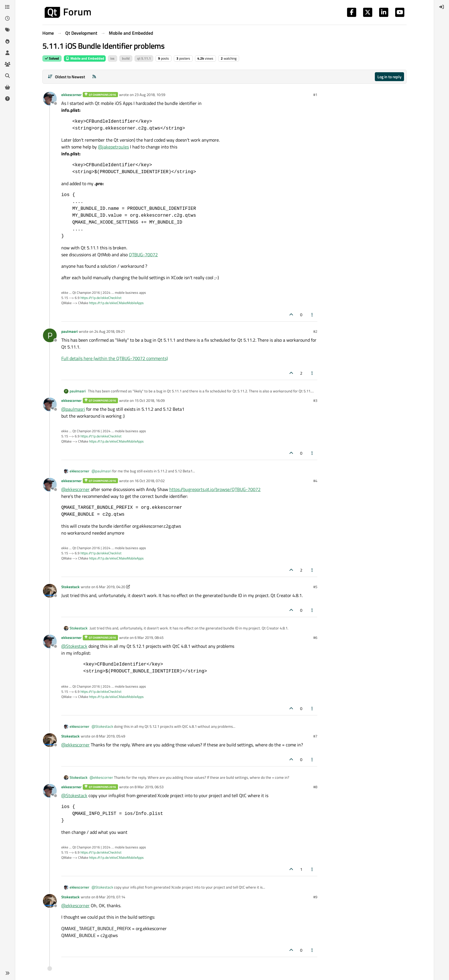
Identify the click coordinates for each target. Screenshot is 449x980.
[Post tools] (312, 315)
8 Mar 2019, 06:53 (149, 787)
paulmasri (69, 331)
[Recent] (7, 18)
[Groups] (7, 64)
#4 (315, 481)
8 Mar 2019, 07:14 (111, 897)
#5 (315, 587)
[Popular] (7, 41)
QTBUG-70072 (143, 255)
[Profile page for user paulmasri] (50, 335)
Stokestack (70, 587)
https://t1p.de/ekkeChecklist (101, 298)
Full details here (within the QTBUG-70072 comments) (115, 358)
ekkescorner (71, 95)
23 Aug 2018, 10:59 (150, 95)
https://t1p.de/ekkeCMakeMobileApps (116, 303)
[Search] (7, 76)
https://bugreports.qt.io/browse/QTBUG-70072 (215, 489)
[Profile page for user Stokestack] (50, 591)
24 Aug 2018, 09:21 (110, 331)
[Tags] (7, 30)
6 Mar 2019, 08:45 (149, 637)
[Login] (442, 7)
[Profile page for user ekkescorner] (50, 99)
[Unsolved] (7, 99)
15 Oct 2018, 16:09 (150, 400)
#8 (315, 787)
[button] (7, 973)
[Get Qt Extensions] (7, 87)
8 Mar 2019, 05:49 (111, 736)
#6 (315, 637)
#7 (315, 736)
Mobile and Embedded (85, 58)
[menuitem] (442, 7)
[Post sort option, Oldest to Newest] (66, 77)
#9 (315, 897)
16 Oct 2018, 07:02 (150, 481)
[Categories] (7, 7)
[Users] (7, 53)
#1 (315, 95)
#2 (315, 331)
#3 (315, 400)
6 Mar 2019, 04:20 (111, 587)
